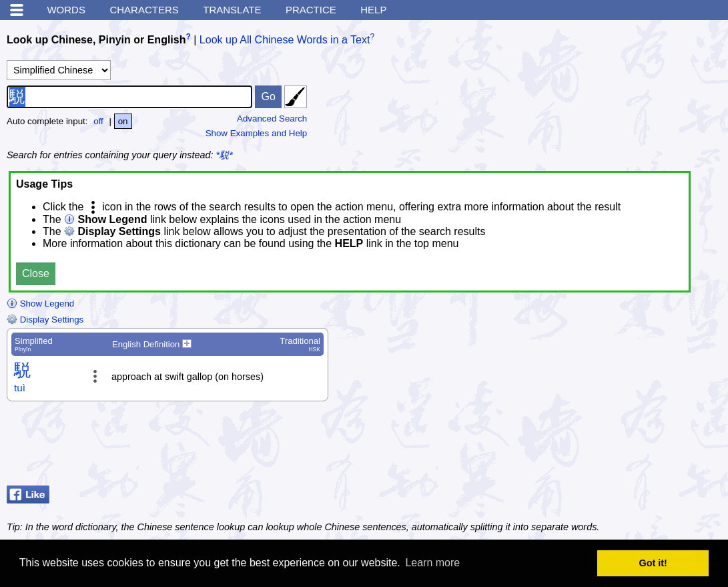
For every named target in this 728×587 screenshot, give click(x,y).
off (98, 121)
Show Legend (40, 304)
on (123, 121)
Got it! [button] (653, 563)
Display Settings (45, 320)
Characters (144, 10)
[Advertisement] (615, 447)
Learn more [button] (432, 563)
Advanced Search (272, 119)
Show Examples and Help (257, 133)
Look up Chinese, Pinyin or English (96, 40)
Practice (311, 10)
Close (36, 273)
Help (373, 10)
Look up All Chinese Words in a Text (285, 40)
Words (66, 10)
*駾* (225, 155)
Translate (232, 10)
